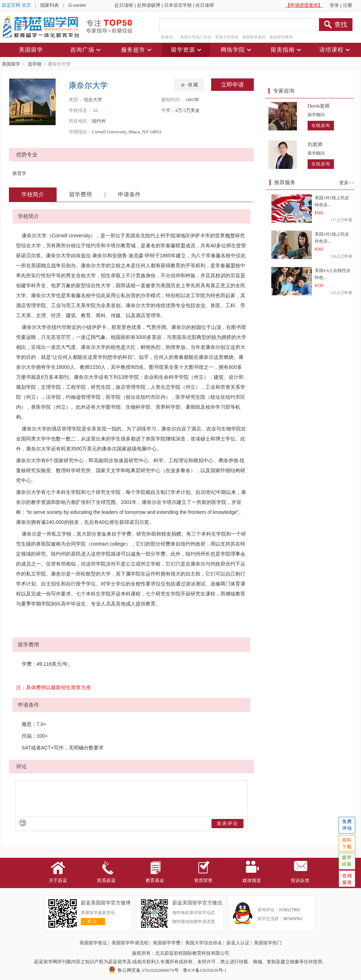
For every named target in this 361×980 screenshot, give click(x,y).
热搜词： (169, 37)
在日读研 (205, 5)
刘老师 (315, 145)
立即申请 (232, 85)
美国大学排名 (227, 37)
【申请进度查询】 (304, 5)
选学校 (35, 64)
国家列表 (49, 5)
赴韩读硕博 (149, 5)
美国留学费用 (281, 37)
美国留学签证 (93, 943)
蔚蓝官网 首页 (16, 5)
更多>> (347, 183)
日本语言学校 (178, 5)
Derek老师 (319, 106)
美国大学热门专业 (196, 37)
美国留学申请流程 (130, 943)
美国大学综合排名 (204, 943)
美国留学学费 (167, 943)
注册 (347, 5)
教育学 (19, 173)
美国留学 (11, 64)
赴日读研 (124, 5)
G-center (77, 5)
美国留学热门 (268, 943)
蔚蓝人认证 (238, 943)
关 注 (89, 921)
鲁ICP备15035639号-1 (205, 970)
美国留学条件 (254, 37)
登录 (334, 5)
